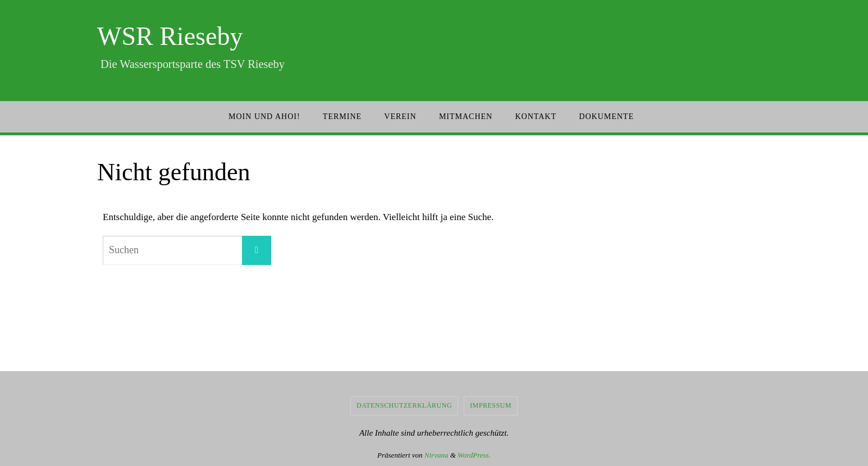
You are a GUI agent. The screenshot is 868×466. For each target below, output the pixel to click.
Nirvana (437, 455)
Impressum (491, 405)
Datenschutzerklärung (404, 405)
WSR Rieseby (170, 36)
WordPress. (474, 455)
